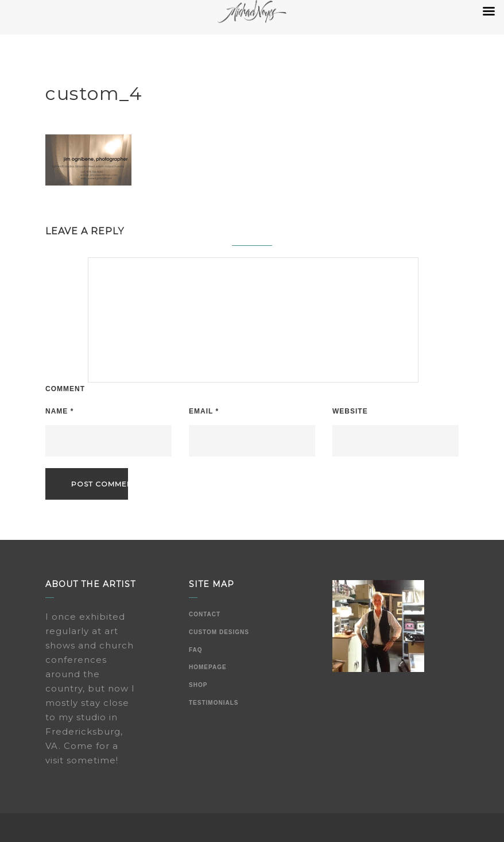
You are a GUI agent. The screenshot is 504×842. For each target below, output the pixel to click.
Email (204, 411)
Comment (65, 389)
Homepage (208, 667)
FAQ (196, 650)
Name (59, 411)
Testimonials (214, 703)
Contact (205, 614)
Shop (198, 685)
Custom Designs (219, 632)
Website (350, 411)
